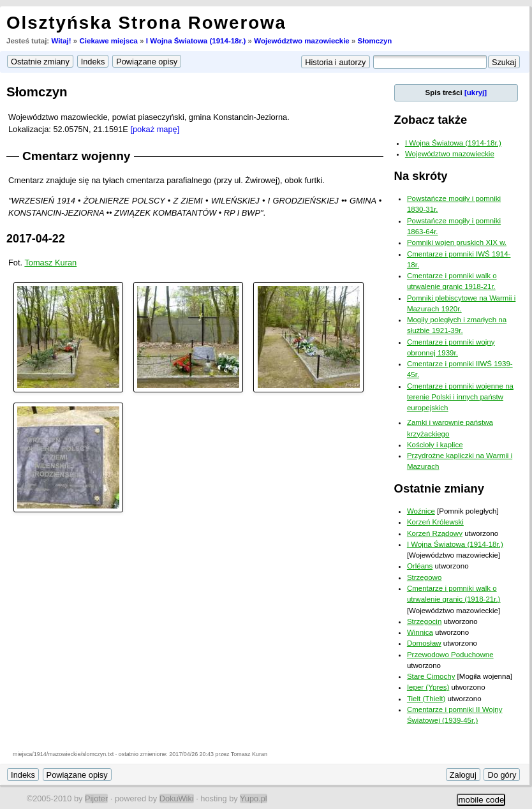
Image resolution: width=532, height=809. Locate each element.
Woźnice (421, 511)
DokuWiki (177, 798)
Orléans (420, 566)
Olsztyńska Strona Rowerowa (146, 23)
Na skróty (421, 176)
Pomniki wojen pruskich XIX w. (457, 242)
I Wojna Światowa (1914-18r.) (196, 41)
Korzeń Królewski (435, 522)
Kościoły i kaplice (435, 445)
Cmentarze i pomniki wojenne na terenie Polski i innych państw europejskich (460, 397)
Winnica (420, 632)
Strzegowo (424, 577)
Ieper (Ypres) (428, 687)
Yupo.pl (254, 798)
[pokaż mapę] (155, 129)
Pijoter (96, 798)
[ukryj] (476, 93)
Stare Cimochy (431, 676)
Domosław (424, 643)
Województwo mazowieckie (302, 41)
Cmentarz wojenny (77, 156)
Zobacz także (431, 120)
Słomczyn (375, 41)
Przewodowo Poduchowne (450, 655)
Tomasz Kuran (50, 263)
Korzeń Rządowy (435, 533)
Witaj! (61, 41)
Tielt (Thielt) (426, 699)
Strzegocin (424, 621)
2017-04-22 (36, 239)
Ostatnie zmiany (439, 488)
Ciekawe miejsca (108, 41)
